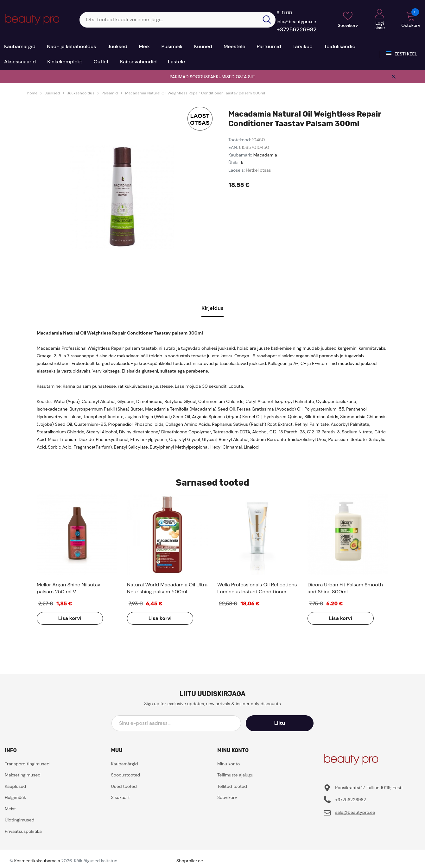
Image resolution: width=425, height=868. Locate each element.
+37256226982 (296, 29)
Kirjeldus (213, 308)
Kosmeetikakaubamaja (37, 861)
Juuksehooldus (81, 93)
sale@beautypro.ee (355, 812)
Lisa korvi (69, 618)
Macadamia (265, 155)
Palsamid (110, 93)
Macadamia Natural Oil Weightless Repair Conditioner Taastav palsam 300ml (195, 93)
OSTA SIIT (245, 77)
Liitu (285, 723)
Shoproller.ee (190, 861)
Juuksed (52, 93)
